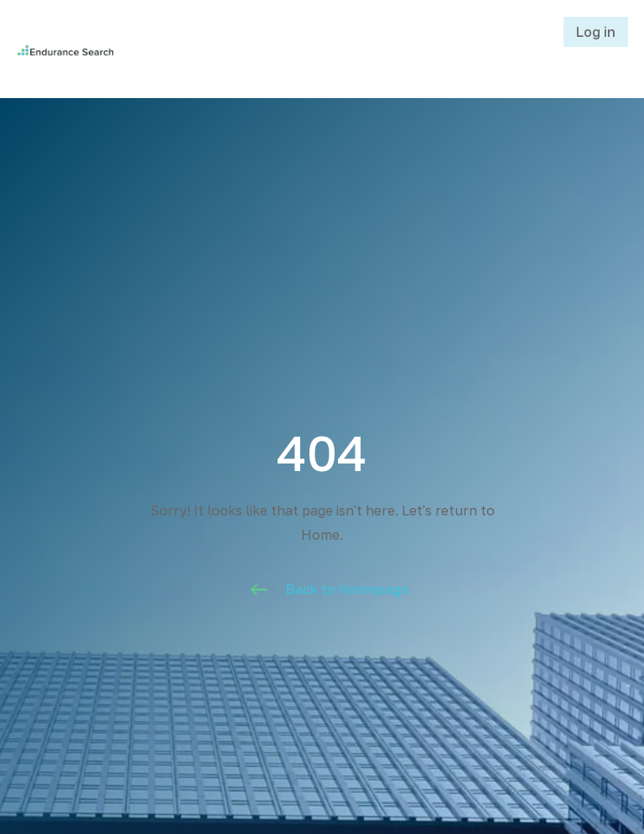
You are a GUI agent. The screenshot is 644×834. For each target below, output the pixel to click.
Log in (596, 32)
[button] (388, 49)
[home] (114, 49)
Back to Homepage (348, 589)
